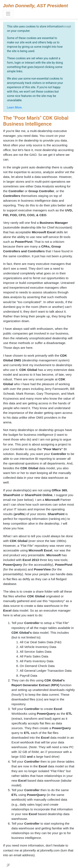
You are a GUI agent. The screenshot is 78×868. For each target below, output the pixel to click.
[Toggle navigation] (8, 14)
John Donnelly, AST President (35, 6)
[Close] (66, 26)
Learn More (14, 107)
